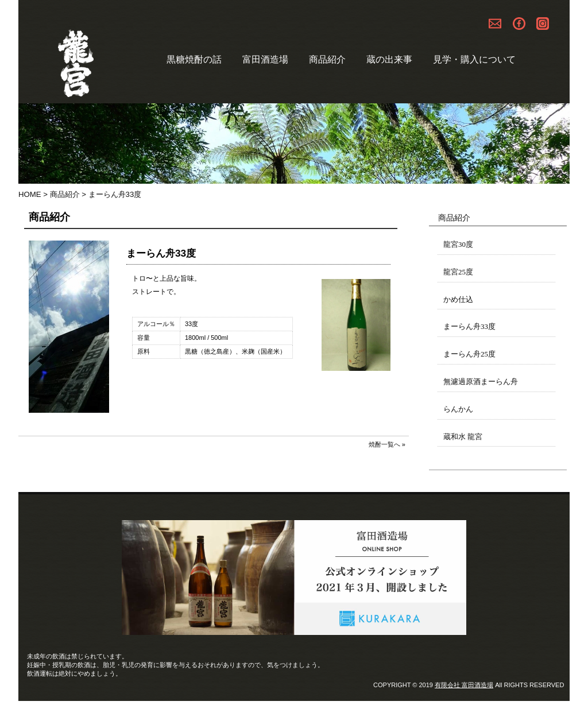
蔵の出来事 (389, 59)
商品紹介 (327, 59)
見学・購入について (474, 59)
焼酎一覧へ (384, 444)
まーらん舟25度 (469, 354)
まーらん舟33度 (469, 326)
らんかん (458, 409)
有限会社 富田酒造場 (464, 685)
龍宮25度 (458, 272)
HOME (30, 194)
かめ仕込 (458, 299)
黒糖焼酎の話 (194, 59)
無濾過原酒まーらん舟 (481, 381)
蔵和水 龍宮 (463, 437)
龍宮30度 (458, 244)
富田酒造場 (265, 59)
